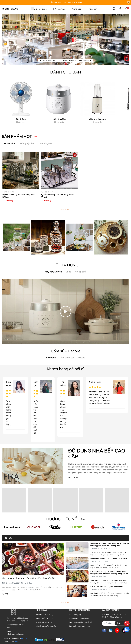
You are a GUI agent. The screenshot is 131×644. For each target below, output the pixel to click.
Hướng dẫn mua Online (79, 618)
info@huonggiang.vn (15, 634)
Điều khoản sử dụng (45, 618)
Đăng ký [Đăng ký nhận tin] (121, 623)
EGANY (24, 639)
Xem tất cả (65, 209)
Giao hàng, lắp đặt (77, 614)
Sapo (16, 641)
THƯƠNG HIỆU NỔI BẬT (65, 519)
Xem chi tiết (74, 477)
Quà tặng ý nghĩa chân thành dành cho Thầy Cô (109, 558)
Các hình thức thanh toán (80, 626)
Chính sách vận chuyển (46, 626)
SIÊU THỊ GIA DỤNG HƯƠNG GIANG (66, 2)
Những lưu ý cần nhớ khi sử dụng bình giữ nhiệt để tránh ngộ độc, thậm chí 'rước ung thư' (110, 545)
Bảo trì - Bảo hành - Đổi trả (80, 622)
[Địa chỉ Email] (115, 623)
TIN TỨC (8, 538)
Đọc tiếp (5, 594)
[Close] (129, 2)
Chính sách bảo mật (45, 622)
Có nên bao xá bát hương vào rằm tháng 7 (107, 586)
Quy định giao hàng (45, 614)
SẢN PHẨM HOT (17, 136)
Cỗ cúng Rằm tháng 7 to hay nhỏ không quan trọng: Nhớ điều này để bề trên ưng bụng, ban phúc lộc (110, 573)
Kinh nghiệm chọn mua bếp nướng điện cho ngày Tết (28, 578)
